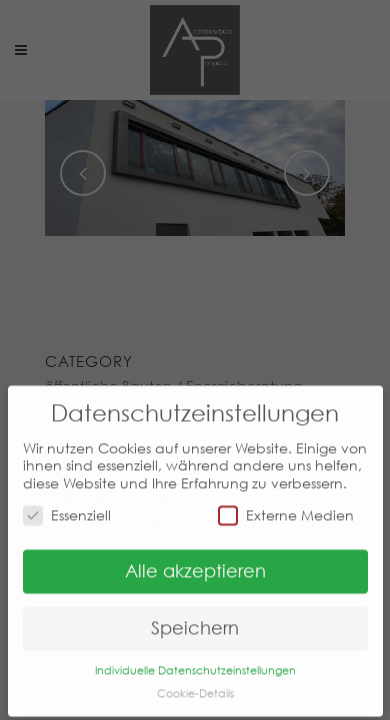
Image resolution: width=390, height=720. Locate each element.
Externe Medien (286, 504)
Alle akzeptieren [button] (195, 561)
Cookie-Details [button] (195, 683)
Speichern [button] (195, 618)
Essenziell (67, 504)
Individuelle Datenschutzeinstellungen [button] (195, 660)
